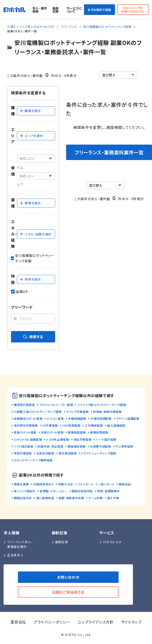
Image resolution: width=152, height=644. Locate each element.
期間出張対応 (23, 498)
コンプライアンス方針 (95, 622)
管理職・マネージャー (53, 491)
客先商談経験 (68, 453)
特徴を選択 (30, 279)
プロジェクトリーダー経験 (56, 405)
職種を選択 (30, 111)
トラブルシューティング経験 (99, 453)
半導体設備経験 (101, 418)
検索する (33, 337)
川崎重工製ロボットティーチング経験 (38, 412)
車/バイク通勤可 (25, 491)
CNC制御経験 (71, 425)
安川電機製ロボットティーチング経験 (107, 27)
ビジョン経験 (55, 418)
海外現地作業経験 (26, 425)
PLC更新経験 (124, 446)
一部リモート (106, 484)
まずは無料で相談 (100, 10)
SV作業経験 (50, 425)
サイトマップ (131, 622)
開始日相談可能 (82, 491)
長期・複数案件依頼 (71, 498)
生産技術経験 (45, 453)
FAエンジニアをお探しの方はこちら (133, 9)
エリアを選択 (31, 136)
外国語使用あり (43, 484)
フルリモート (86, 484)
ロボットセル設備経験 (28, 439)
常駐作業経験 (23, 453)
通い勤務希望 (45, 498)
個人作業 (113, 498)
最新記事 (56, 10)
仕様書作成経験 (100, 446)
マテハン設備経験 (128, 418)
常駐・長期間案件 (108, 491)
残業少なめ (66, 484)
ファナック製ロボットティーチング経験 (102, 405)
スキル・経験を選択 (36, 234)
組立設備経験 (116, 425)
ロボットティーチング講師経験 (33, 460)
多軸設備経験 (77, 418)
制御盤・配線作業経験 (107, 412)
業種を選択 (30, 203)
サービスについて (74, 10)
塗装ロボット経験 (25, 432)
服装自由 (125, 484)
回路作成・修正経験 (50, 446)
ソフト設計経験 (24, 446)
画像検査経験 (77, 432)
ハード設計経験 (106, 439)
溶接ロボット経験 (52, 432)
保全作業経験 (83, 439)
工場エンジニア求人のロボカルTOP (31, 27)
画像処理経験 (99, 432)
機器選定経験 (77, 446)
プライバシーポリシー (52, 622)
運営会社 (18, 622)
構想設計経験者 (24, 405)
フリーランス (69, 27)
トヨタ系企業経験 (58, 439)
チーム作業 (95, 498)
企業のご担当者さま (68, 592)
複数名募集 (21, 484)
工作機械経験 (94, 425)
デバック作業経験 (77, 412)
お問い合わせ (68, 577)
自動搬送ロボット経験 (28, 418)
